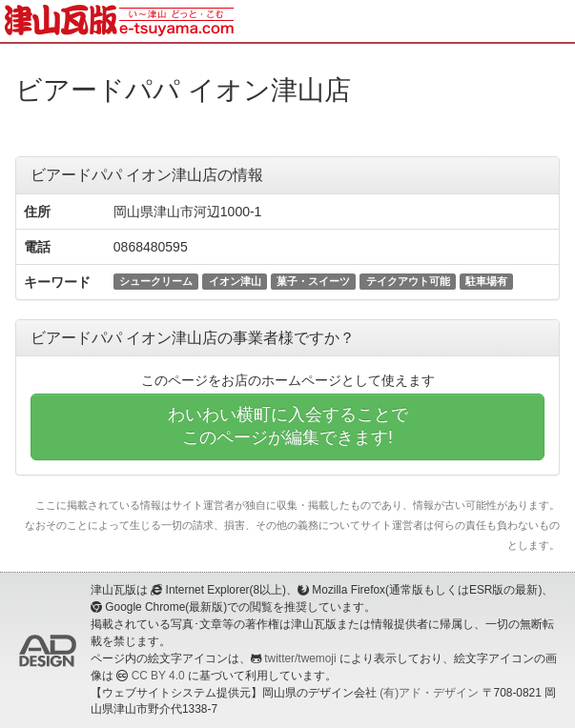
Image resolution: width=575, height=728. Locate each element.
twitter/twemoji (300, 658)
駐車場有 (486, 281)
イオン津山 (235, 281)
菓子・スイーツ (313, 281)
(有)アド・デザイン (429, 693)
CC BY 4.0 (158, 676)
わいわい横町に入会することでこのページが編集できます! (288, 426)
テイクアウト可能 (408, 281)
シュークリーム (156, 281)
